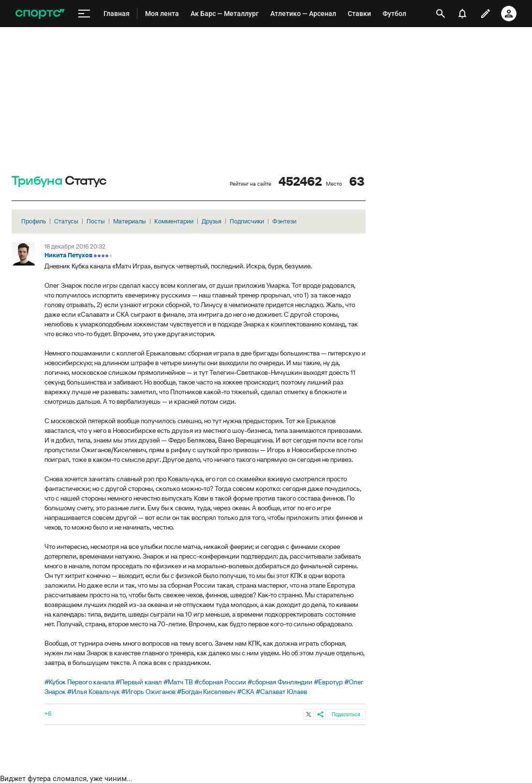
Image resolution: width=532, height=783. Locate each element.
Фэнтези (284, 221)
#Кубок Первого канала (79, 682)
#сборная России (220, 682)
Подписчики (247, 221)
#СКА (246, 692)
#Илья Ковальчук (94, 692)
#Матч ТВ (178, 682)
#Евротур (328, 682)
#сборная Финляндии (280, 682)
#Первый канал (139, 682)
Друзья (212, 221)
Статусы (66, 221)
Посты (96, 221)
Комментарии (174, 221)
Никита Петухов (68, 255)
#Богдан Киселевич (206, 692)
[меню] (84, 14)
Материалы (130, 221)
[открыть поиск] (441, 14)
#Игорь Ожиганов (148, 692)
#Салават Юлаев (281, 692)
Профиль (34, 221)
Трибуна (37, 181)
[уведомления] (462, 14)
